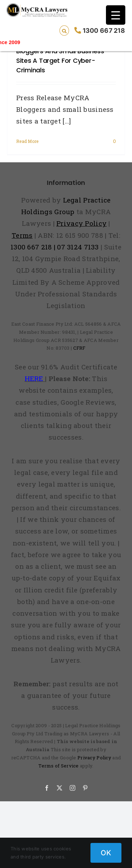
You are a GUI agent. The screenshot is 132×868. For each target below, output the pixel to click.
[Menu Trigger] (116, 15)
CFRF (79, 348)
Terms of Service (59, 766)
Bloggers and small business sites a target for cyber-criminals (60, 61)
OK (106, 853)
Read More (27, 141)
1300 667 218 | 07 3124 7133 (55, 247)
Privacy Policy (94, 758)
